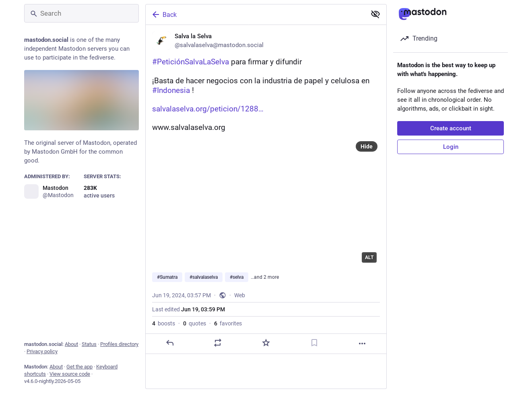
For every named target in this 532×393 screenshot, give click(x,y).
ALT (369, 257)
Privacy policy (42, 351)
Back (164, 14)
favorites (228, 323)
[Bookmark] (314, 343)
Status (89, 344)
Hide (367, 146)
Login (451, 147)
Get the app (79, 367)
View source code (70, 374)
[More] (362, 344)
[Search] (81, 13)
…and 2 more (265, 277)
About (71, 344)
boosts (164, 323)
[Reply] (170, 343)
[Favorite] (266, 343)
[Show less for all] (375, 14)
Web (240, 295)
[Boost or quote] (218, 343)
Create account (451, 128)
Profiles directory (119, 344)
